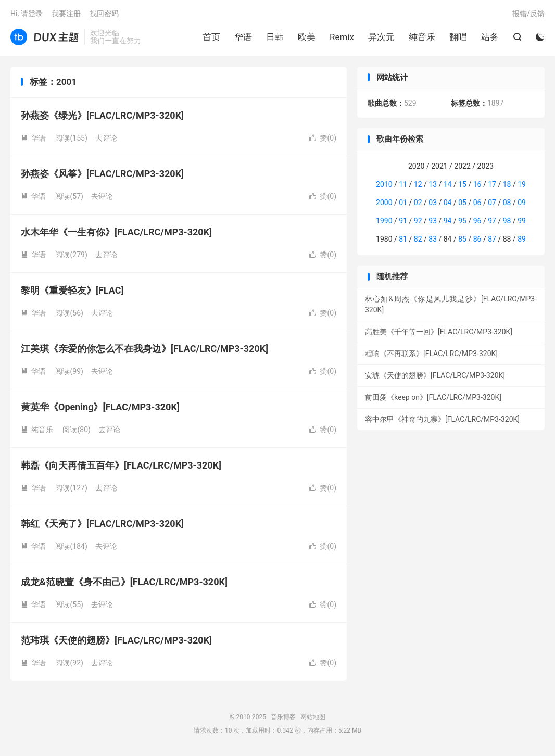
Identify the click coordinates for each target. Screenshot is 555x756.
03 (433, 203)
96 (477, 221)
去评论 (106, 138)
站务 (490, 37)
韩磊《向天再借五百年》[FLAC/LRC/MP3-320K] (121, 465)
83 (433, 239)
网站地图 (313, 717)
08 (507, 203)
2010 (384, 184)
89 (522, 239)
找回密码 (104, 14)
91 (403, 221)
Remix (342, 37)
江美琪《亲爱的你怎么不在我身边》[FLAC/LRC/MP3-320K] (144, 349)
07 (492, 203)
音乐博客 (45, 37)
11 (403, 184)
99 (522, 221)
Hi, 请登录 (27, 14)
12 (418, 184)
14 (448, 184)
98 (507, 221)
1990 (384, 221)
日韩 (275, 37)
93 (433, 221)
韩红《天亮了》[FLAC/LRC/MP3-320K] (102, 524)
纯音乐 (422, 37)
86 (477, 239)
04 (448, 203)
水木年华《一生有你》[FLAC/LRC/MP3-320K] (116, 232)
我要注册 (66, 14)
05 (462, 203)
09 (522, 203)
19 (522, 184)
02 (418, 203)
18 (507, 184)
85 (462, 239)
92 (418, 221)
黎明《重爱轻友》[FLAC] (72, 290)
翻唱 (458, 37)
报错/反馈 (528, 14)
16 (477, 184)
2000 (384, 203)
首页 (211, 37)
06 (477, 203)
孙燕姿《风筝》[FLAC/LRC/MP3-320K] (102, 174)
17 (492, 184)
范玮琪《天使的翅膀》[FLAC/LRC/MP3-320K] (116, 640)
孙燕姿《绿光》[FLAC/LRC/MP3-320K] (102, 115)
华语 (243, 37)
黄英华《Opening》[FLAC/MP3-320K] (100, 407)
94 (448, 221)
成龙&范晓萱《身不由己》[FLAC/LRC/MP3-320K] (124, 582)
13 (433, 184)
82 (418, 239)
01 (403, 203)
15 (462, 184)
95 (462, 221)
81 (403, 239)
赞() (323, 138)
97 (492, 221)
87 (492, 239)
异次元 (381, 37)
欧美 (307, 37)
